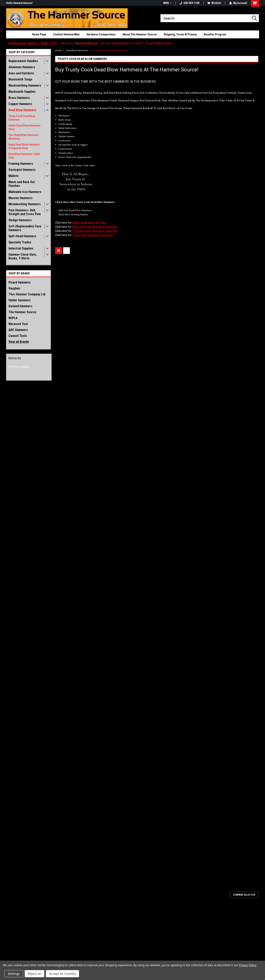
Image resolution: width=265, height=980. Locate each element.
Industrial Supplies (21, 248)
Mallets (14, 176)
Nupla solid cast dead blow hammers (95, 227)
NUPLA (13, 318)
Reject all (34, 974)
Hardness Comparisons (101, 34)
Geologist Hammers (22, 170)
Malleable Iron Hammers (25, 192)
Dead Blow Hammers (22, 110)
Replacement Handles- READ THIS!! (33, 43)
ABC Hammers (18, 330)
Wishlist (214, 3)
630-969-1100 (190, 3)
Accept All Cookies (62, 974)
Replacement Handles (23, 61)
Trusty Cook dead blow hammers (93, 235)
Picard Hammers (20, 282)
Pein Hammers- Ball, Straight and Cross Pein (25, 212)
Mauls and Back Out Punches (22, 184)
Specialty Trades (20, 242)
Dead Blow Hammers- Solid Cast (24, 156)
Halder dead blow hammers (89, 223)
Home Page (39, 34)
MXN (167, 3)
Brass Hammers (19, 98)
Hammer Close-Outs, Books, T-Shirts (23, 256)
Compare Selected (244, 895)
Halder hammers (20, 300)
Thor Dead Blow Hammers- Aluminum (24, 137)
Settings (14, 974)
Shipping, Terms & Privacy (180, 34)
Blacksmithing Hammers (25, 86)
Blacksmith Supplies (22, 92)
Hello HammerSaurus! (19, 3)
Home (58, 51)
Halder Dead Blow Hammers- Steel (25, 127)
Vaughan (14, 288)
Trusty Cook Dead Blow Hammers (22, 118)
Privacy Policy (248, 965)
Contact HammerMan (66, 34)
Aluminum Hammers (22, 67)
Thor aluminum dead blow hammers (95, 231)
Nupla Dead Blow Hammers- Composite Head (25, 146)
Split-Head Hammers (22, 236)
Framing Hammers (21, 164)
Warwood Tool (18, 324)
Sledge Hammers (20, 220)
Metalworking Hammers (25, 204)
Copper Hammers (20, 104)
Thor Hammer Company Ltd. (27, 294)
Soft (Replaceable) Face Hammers (25, 228)
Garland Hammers (20, 306)
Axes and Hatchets (21, 73)
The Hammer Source (22, 312)
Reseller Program (215, 34)
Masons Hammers (21, 198)
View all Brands (19, 342)
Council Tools (18, 336)
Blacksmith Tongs (20, 79)
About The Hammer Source (140, 34)
